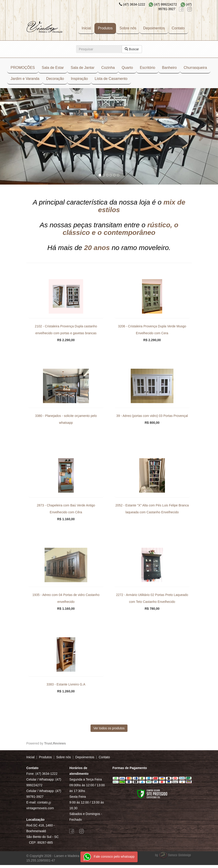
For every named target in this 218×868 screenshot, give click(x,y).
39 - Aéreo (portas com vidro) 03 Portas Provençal (152, 417)
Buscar (132, 49)
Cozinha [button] (108, 68)
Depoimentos (154, 28)
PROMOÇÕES (23, 68)
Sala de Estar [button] (53, 68)
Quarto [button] (127, 68)
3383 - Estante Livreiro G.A (66, 685)
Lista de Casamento (111, 79)
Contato (178, 28)
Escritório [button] (148, 68)
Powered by (46, 744)
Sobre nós (128, 28)
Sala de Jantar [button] (83, 68)
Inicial (86, 28)
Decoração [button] (55, 79)
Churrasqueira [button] (195, 68)
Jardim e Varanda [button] (25, 79)
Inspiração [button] (79, 79)
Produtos (105, 28)
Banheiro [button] (169, 68)
